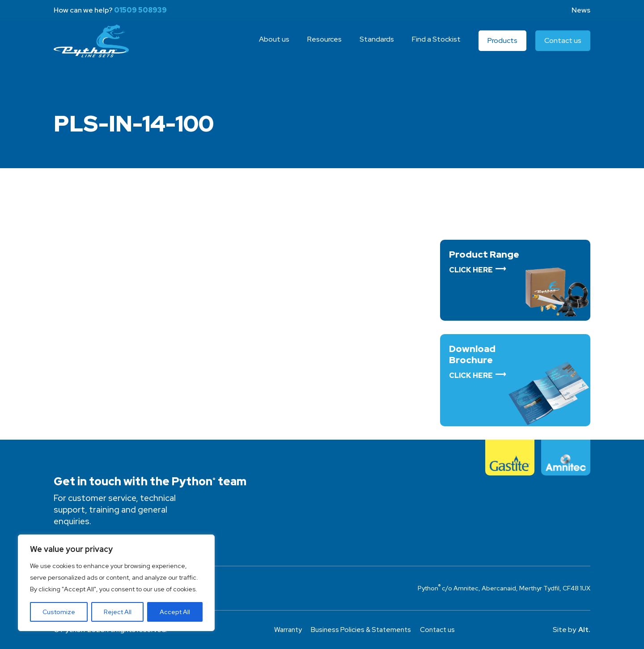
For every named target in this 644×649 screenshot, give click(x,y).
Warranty (285, 630)
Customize (59, 612)
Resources (324, 45)
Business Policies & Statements (361, 630)
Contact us (563, 46)
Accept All (175, 612)
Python (94, 46)
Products (502, 46)
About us (274, 45)
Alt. (584, 630)
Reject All (118, 612)
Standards (377, 45)
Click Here (471, 270)
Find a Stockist (436, 45)
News (581, 10)
